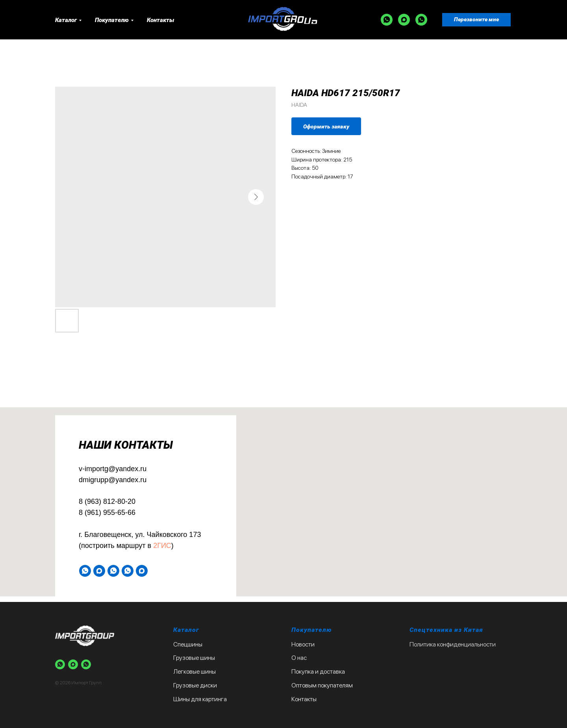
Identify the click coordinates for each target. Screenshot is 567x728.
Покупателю (112, 20)
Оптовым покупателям (322, 685)
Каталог (66, 20)
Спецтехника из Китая (446, 630)
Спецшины (188, 644)
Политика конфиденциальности (453, 644)
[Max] (404, 20)
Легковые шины (195, 671)
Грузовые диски (195, 685)
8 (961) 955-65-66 (107, 513)
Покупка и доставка (318, 671)
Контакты (160, 20)
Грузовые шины (194, 658)
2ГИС (162, 546)
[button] (476, 20)
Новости (303, 644)
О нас (299, 658)
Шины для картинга (200, 699)
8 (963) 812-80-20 (107, 501)
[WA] (387, 20)
